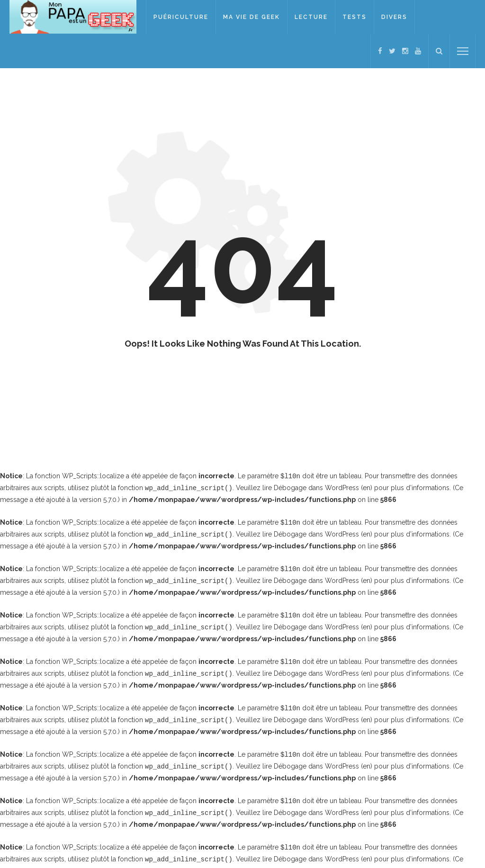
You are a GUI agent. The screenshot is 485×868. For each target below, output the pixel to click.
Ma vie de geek (252, 17)
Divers (395, 17)
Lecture (312, 17)
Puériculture (182, 17)
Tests (355, 17)
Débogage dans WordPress (316, 487)
